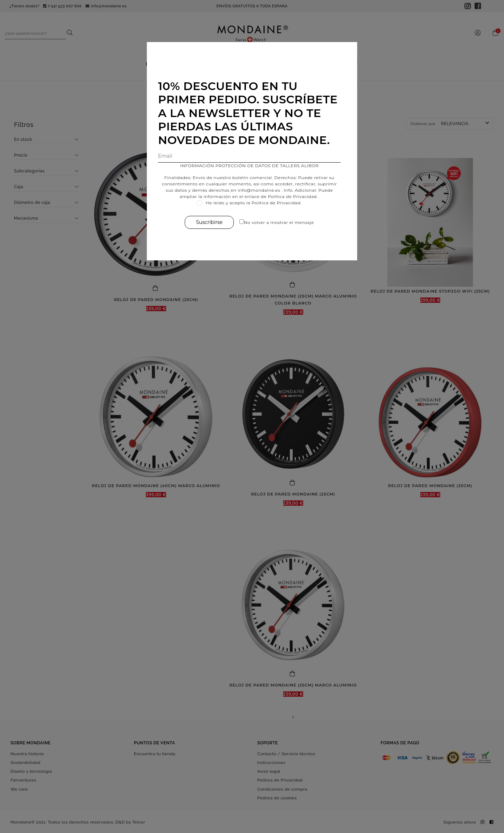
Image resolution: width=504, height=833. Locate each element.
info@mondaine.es (259, 190)
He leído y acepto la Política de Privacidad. (254, 203)
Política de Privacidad (292, 196)
